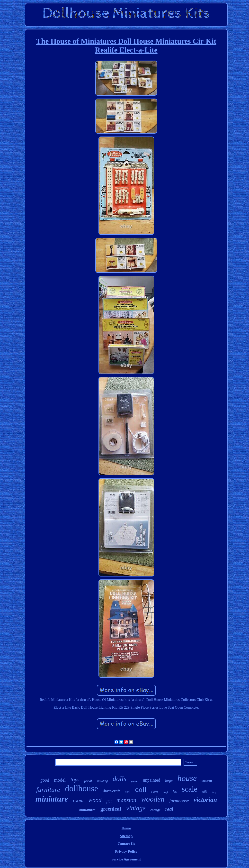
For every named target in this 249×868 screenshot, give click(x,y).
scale (190, 789)
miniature (52, 799)
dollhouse (81, 789)
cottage (156, 810)
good (45, 780)
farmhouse (179, 801)
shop (214, 792)
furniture (48, 790)
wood (95, 800)
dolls (119, 779)
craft (165, 792)
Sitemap (126, 836)
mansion (126, 800)
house (187, 778)
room (78, 800)
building (102, 781)
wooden (153, 799)
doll (141, 789)
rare (155, 791)
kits (175, 792)
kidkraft (207, 781)
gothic (135, 781)
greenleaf (111, 809)
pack (88, 780)
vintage (136, 808)
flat (109, 801)
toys (75, 780)
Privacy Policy (126, 851)
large (169, 781)
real (169, 809)
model (60, 780)
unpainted (152, 780)
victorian (205, 800)
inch (127, 791)
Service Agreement (126, 859)
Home (126, 828)
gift (205, 791)
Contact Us (126, 844)
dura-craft (111, 791)
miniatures (87, 810)
